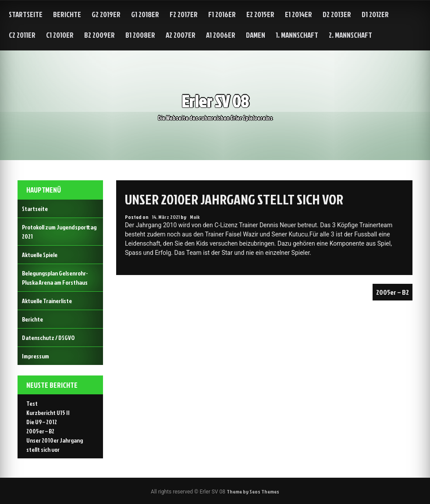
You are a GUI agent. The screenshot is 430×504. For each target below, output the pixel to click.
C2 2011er (22, 35)
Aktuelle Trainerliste (47, 301)
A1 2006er (221, 35)
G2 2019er (106, 14)
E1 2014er (299, 14)
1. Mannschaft (297, 35)
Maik (195, 217)
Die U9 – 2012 (42, 422)
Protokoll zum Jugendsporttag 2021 (59, 232)
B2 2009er (100, 35)
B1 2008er (140, 35)
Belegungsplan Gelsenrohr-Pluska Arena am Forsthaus (55, 278)
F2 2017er (184, 14)
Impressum (36, 356)
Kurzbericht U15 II (48, 413)
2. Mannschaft (350, 35)
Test (32, 403)
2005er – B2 (393, 292)
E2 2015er (260, 14)
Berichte (67, 14)
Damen (256, 35)
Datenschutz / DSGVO (48, 338)
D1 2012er (375, 14)
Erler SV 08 (215, 101)
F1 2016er (222, 14)
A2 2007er (181, 35)
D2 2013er (337, 14)
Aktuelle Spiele (40, 255)
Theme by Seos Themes (253, 491)
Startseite (26, 14)
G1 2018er (145, 14)
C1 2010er (60, 35)
